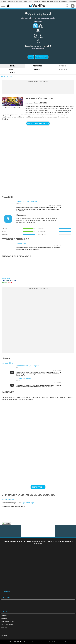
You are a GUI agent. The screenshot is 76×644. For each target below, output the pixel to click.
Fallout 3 (5, 2)
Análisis (38, 69)
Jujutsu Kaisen (27, 2)
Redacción (4, 616)
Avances (13, 69)
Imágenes (63, 69)
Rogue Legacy (6, 278)
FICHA (13, 66)
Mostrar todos (38, 487)
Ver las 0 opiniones (9, 499)
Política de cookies (7, 630)
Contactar (4, 618)
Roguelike (52, 18)
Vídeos (13, 73)
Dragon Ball (19, 2)
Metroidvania (42, 18)
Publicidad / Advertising (8, 621)
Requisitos (38, 66)
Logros (31, 57)
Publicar (6, 523)
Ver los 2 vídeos (8, 363)
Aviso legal (4, 627)
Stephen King (63, 2)
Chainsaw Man (45, 2)
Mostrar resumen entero (38, 123)
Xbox (51, 2)
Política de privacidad (7, 624)
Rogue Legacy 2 (38, 13)
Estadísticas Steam (42, 57)
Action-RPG (32, 18)
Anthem (56, 2)
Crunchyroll (12, 2)
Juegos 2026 (36, 2)
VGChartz (4, 636)
